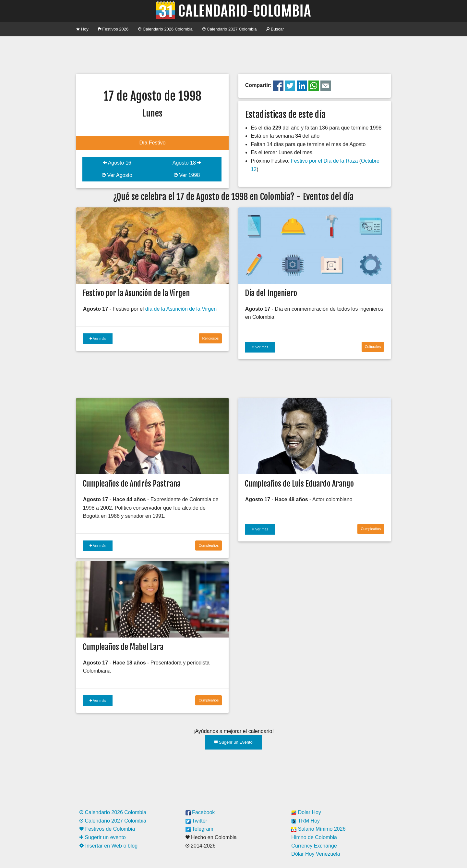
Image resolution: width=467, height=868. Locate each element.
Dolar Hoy (306, 812)
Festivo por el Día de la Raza (324, 161)
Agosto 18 (187, 163)
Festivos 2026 (114, 29)
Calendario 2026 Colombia (165, 29)
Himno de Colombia (314, 837)
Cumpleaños (209, 545)
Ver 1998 (187, 175)
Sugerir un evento (103, 837)
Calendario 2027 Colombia (230, 29)
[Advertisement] (233, 54)
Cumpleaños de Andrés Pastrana (132, 484)
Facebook (200, 812)
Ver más (98, 339)
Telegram (199, 829)
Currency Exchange (314, 846)
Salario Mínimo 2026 (318, 829)
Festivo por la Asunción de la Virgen (136, 293)
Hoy (82, 29)
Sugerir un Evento (233, 742)
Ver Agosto (117, 175)
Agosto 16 (117, 163)
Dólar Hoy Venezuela (316, 854)
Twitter (196, 821)
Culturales (373, 347)
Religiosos (210, 338)
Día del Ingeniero (271, 293)
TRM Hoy (305, 821)
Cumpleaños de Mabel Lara (123, 647)
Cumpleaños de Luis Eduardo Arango (299, 484)
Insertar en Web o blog (108, 846)
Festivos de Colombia (107, 829)
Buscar (275, 29)
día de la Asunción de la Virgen (181, 309)
